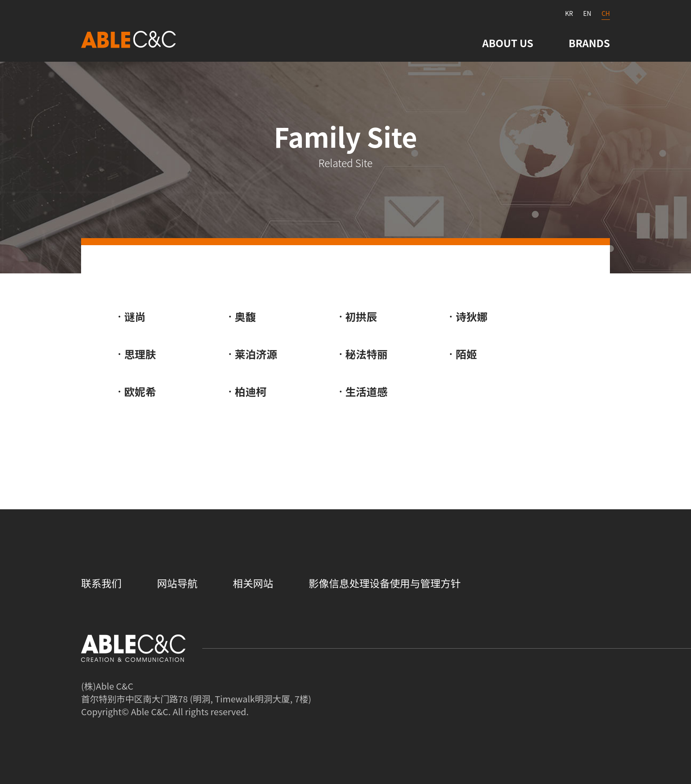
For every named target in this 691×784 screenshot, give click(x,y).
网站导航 (177, 583)
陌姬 (466, 354)
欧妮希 (140, 391)
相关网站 (253, 583)
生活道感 (367, 391)
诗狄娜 (472, 316)
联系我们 (101, 583)
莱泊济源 (256, 354)
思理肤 (140, 354)
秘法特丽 (367, 354)
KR (569, 13)
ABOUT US (508, 43)
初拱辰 (361, 316)
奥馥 (245, 316)
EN (587, 13)
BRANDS (589, 43)
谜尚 (135, 316)
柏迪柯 (251, 391)
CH (606, 13)
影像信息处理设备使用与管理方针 (385, 583)
